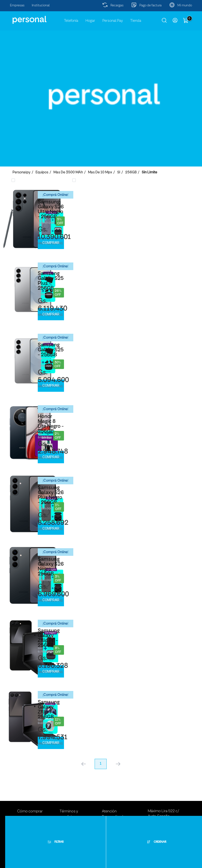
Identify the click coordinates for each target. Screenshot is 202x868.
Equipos (42, 172)
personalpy (21, 172)
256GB (131, 172)
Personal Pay (113, 21)
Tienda (136, 21)
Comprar (51, 243)
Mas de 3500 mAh (68, 172)
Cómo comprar (30, 811)
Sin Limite (149, 172)
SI (119, 172)
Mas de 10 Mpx (100, 172)
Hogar (90, 21)
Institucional (41, 6)
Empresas (17, 6)
